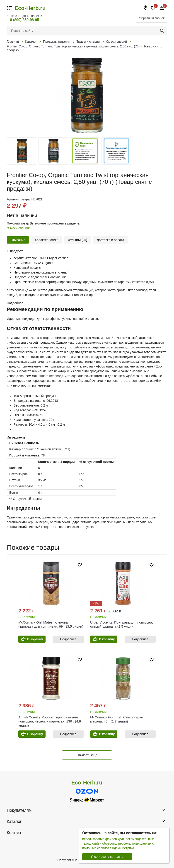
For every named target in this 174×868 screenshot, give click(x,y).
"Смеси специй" (18, 228)
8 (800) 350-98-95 (24, 20)
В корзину (35, 639)
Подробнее (68, 639)
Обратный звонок (152, 18)
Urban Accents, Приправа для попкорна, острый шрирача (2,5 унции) (122, 624)
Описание (18, 240)
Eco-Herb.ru (30, 8)
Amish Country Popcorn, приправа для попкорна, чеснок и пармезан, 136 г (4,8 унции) (50, 721)
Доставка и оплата (110, 240)
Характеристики (46, 240)
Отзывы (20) (77, 240)
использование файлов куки (103, 839)
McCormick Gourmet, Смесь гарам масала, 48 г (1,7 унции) (117, 719)
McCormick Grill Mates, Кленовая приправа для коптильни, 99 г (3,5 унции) (51, 624)
